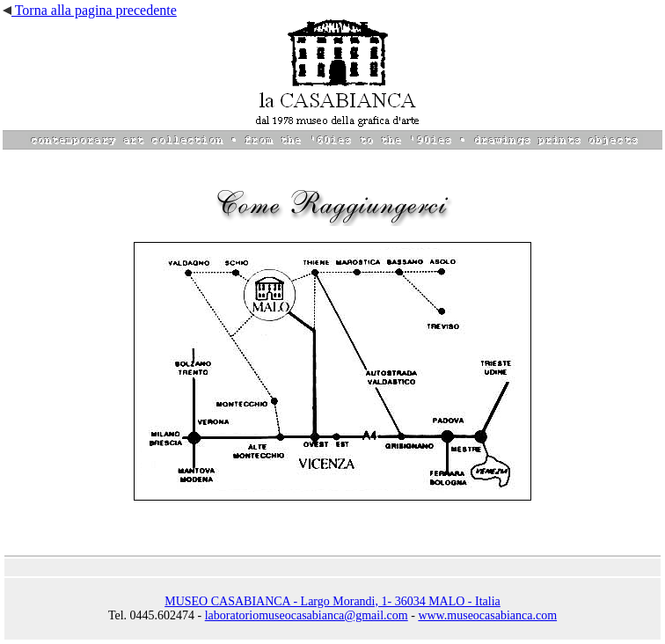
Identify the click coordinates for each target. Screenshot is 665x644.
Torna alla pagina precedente (90, 10)
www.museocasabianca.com (487, 615)
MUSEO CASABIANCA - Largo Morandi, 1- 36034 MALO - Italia (332, 601)
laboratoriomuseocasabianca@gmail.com (307, 615)
